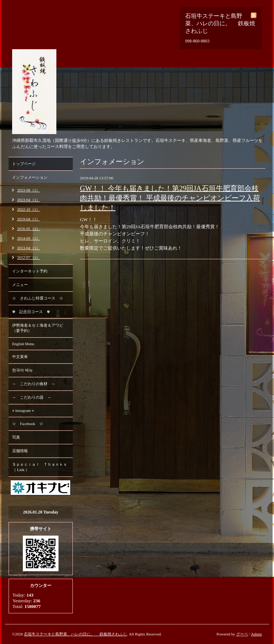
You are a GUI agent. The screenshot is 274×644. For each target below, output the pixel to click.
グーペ (242, 634)
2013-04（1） (29, 248)
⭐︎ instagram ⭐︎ (23, 410)
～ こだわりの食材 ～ (34, 384)
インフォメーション (30, 177)
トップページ (24, 164)
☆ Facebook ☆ (28, 424)
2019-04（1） (29, 219)
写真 (16, 437)
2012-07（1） (29, 257)
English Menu (23, 344)
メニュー (20, 285)
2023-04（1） (29, 200)
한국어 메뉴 (22, 370)
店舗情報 (20, 451)
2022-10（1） (29, 209)
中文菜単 (20, 357)
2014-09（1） (29, 238)
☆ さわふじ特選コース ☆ (38, 298)
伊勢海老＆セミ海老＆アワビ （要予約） (38, 328)
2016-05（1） (29, 229)
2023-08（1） (29, 190)
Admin (256, 634)
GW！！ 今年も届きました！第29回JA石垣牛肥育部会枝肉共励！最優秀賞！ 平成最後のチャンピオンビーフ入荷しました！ (170, 198)
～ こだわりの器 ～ (32, 397)
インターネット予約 (30, 271)
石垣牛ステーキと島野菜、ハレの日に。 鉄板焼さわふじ (75, 634)
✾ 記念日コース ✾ (31, 312)
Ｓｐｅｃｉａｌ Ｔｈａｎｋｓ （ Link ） (40, 467)
